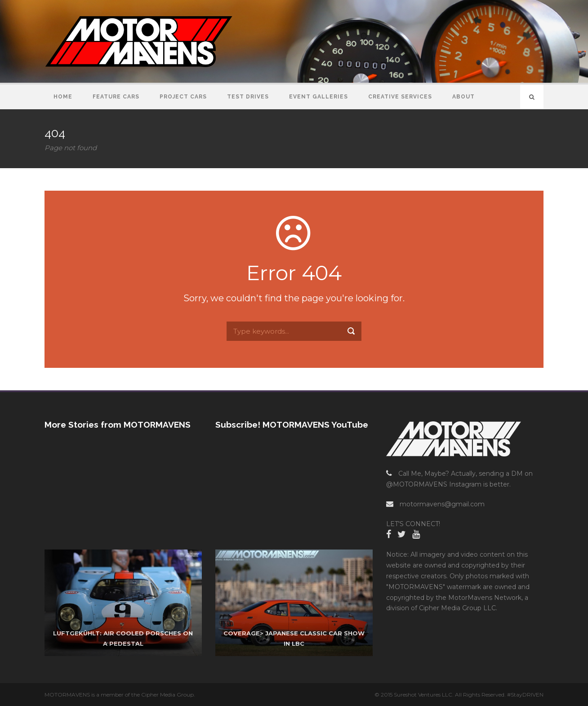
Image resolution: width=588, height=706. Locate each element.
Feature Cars (116, 97)
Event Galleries (318, 97)
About (463, 97)
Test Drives (248, 97)
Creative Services (400, 97)
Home (63, 97)
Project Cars (183, 97)
